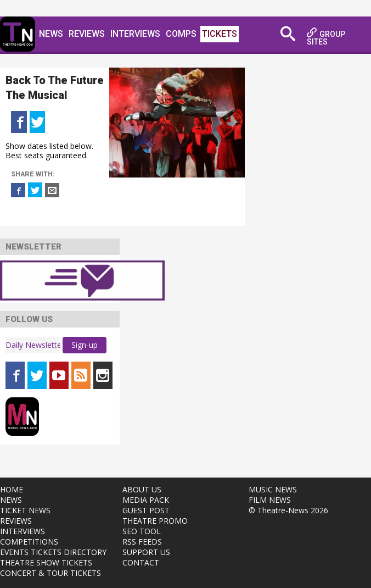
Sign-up (85, 345)
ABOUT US (142, 489)
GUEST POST (146, 510)
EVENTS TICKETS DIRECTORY (53, 552)
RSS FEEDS (142, 542)
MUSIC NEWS (273, 489)
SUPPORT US (146, 552)
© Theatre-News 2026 (288, 510)
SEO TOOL (142, 531)
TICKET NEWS (25, 510)
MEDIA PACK (146, 500)
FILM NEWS (270, 500)
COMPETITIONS (29, 542)
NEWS (11, 500)
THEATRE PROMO (155, 521)
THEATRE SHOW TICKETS (46, 562)
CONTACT (141, 562)
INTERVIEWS (23, 531)
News (51, 34)
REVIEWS (16, 521)
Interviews (135, 34)
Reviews (87, 34)
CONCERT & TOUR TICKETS (50, 573)
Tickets (220, 34)
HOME (12, 489)
